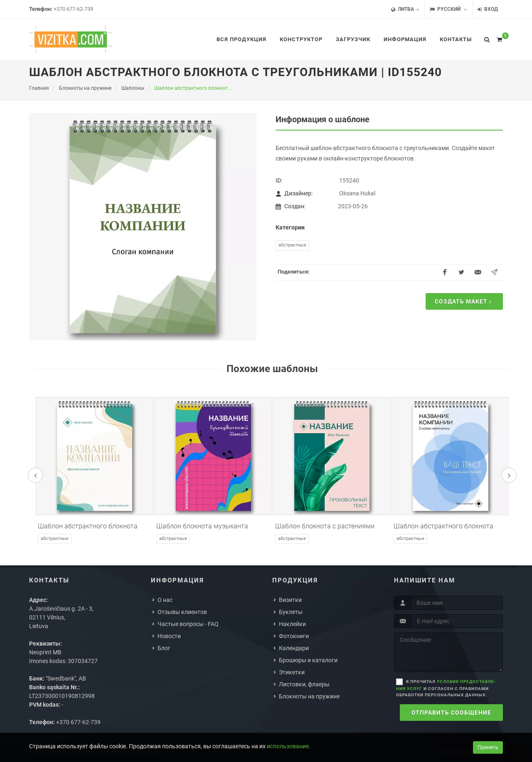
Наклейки (292, 624)
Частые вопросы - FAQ (188, 624)
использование (288, 746)
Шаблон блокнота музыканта (202, 526)
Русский (448, 9)
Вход (488, 9)
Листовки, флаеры (304, 684)
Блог (164, 648)
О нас (165, 600)
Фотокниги (294, 636)
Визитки (290, 600)
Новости (169, 636)
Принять (488, 747)
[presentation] (35, 475)
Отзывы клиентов (182, 612)
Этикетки (292, 672)
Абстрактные (292, 245)
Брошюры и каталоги (308, 660)
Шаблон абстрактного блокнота (88, 526)
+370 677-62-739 (73, 9)
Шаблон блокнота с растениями (325, 526)
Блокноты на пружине (309, 696)
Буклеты (291, 612)
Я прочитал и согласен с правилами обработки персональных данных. (446, 688)
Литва (405, 9)
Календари (294, 648)
